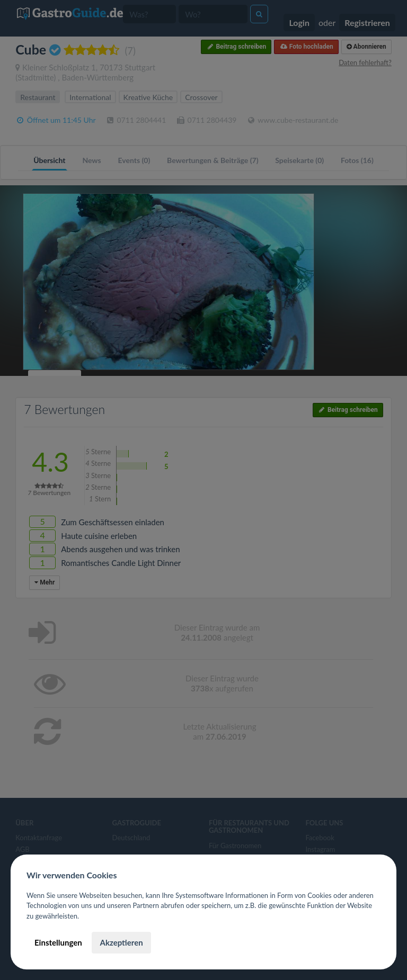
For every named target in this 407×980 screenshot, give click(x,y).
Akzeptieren (121, 942)
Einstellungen (58, 942)
